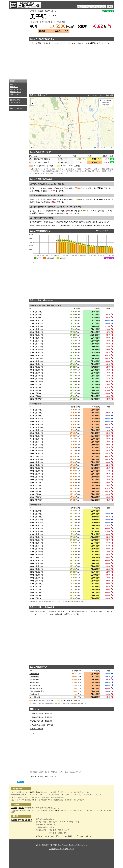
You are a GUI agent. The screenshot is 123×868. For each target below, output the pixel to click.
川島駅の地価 (34, 680)
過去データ (14, 94)
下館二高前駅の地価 (37, 691)
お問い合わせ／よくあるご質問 (48, 836)
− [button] (32, 104)
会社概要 (68, 836)
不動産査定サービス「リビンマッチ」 (67, 810)
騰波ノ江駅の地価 (36, 688)
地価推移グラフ (16, 92)
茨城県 (40, 11)
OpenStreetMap (102, 148)
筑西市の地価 (15, 102)
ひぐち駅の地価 (35, 697)
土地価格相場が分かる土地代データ (62, 849)
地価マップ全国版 (17, 108)
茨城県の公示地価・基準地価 (41, 721)
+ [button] (32, 100)
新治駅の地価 (34, 683)
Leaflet (94, 148)
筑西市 (47, 11)
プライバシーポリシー (84, 836)
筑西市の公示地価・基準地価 (41, 717)
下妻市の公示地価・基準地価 (41, 713)
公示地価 (32, 792)
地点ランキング (16, 89)
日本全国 (33, 11)
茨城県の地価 (15, 100)
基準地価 (39, 792)
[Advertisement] (18, 44)
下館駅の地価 (34, 674)
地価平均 (13, 84)
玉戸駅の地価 (34, 677)
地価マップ (14, 87)
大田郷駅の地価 (35, 685)
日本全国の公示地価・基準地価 (42, 725)
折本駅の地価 (34, 694)
